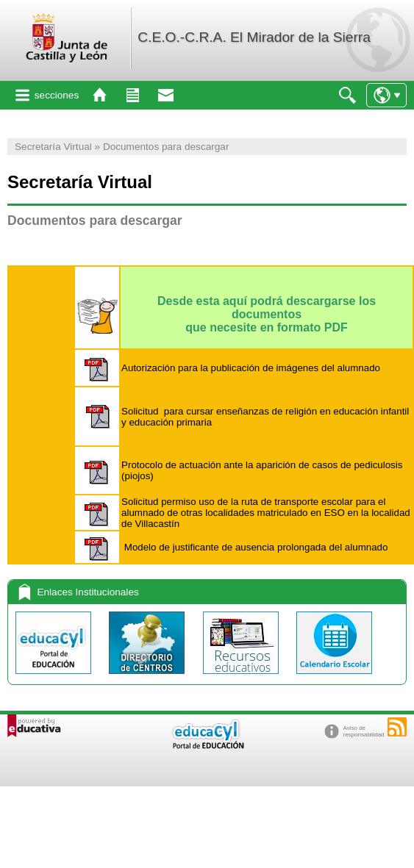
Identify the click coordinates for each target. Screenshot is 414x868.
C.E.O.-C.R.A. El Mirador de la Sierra (254, 37)
